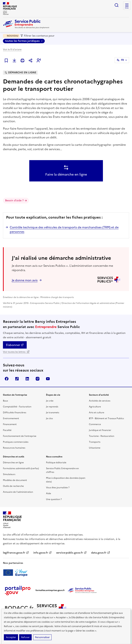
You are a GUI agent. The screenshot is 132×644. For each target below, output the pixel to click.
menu (127, 8)
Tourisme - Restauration (102, 436)
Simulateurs (9, 474)
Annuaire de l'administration (18, 492)
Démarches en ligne (13, 463)
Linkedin (27, 379)
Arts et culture (97, 413)
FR (122, 60)
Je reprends (52, 407)
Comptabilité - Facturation (17, 407)
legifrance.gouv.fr (16, 553)
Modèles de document (15, 480)
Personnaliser (42, 637)
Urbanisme (95, 448)
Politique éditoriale (56, 463)
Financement (10, 424)
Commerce (95, 424)
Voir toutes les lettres (16, 352)
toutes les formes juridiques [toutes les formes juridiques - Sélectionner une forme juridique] (22, 41)
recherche (117, 5)
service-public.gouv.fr (71, 553)
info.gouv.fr (43, 553)
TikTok (17, 379)
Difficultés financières (15, 413)
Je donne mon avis (25, 280)
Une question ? (54, 499)
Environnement (11, 418)
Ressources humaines (14, 448)
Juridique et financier (100, 430)
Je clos (49, 418)
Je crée (50, 401)
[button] (39, 60)
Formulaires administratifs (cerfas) (21, 468)
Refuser (25, 637)
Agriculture (95, 407)
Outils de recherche (13, 486)
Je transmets (53, 413)
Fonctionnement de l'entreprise (20, 436)
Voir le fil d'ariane (12, 49)
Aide (49, 493)
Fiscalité (7, 430)
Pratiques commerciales (16, 442)
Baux (5, 401)
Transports (95, 442)
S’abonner (15, 345)
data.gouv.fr (101, 553)
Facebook (7, 379)
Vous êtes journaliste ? (58, 488)
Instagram (38, 379)
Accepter (11, 637)
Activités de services (100, 401)
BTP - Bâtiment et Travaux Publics (106, 418)
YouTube (48, 379)
